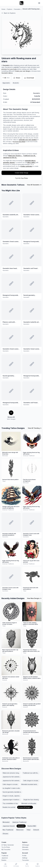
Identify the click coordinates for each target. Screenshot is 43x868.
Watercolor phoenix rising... (11, 773)
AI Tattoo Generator (8, 845)
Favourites (26, 860)
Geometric (17, 9)
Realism (4, 860)
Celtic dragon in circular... (31, 781)
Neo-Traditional (8, 830)
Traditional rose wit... (29, 156)
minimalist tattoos (30, 161)
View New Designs (34, 598)
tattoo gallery (31, 162)
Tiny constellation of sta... (11, 803)
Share (17, 78)
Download (29, 78)
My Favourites (6, 849)
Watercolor (20, 830)
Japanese (5, 858)
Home (3, 9)
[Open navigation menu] (39, 3)
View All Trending (35, 428)
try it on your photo (19, 142)
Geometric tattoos (7, 73)
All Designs (26, 845)
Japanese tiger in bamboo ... (12, 800)
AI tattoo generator (26, 166)
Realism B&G (32, 826)
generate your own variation (28, 140)
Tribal (28, 830)
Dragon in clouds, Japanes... (12, 796)
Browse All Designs (25, 807)
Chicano (5, 834)
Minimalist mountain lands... (30, 784)
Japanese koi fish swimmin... (11, 777)
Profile (24, 856)
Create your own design (22, 71)
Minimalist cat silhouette (29, 803)
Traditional (5, 856)
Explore (10, 9)
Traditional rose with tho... (31, 773)
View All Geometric (34, 185)
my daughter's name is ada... (12, 788)
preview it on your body (9, 69)
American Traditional (19, 822)
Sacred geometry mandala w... (12, 792)
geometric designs (9, 162)
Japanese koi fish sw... (10, 158)
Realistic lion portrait (9, 807)
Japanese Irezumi (9, 826)
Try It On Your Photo (22, 178)
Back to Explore (8, 13)
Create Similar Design (22, 173)
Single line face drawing (31, 800)
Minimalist (6, 822)
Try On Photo (6, 847)
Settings (25, 858)
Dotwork (36, 830)
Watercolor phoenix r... (15, 156)
